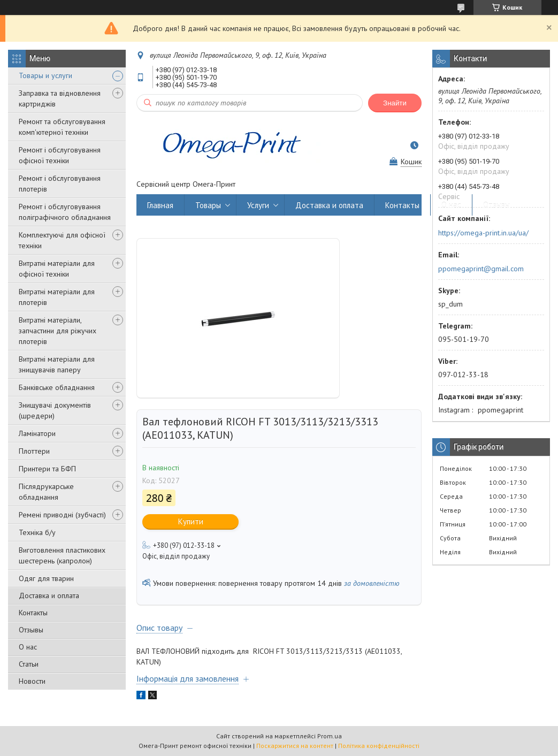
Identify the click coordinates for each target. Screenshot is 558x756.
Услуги (258, 205)
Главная (160, 205)
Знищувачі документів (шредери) (55, 410)
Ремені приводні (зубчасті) (62, 515)
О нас (28, 647)
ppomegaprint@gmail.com (481, 269)
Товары (208, 205)
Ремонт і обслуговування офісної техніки (60, 155)
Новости (32, 681)
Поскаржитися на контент (295, 746)
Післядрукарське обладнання (46, 492)
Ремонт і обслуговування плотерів (60, 184)
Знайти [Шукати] (395, 103)
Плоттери (34, 451)
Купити (191, 521)
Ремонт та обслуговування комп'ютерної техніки (62, 127)
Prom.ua (330, 736)
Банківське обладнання (57, 387)
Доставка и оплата (49, 595)
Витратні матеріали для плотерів (57, 297)
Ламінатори (37, 433)
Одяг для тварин (46, 578)
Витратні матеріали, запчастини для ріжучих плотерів (58, 331)
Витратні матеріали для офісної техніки (57, 269)
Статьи (29, 664)
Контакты (33, 613)
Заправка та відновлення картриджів (60, 98)
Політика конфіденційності (379, 746)
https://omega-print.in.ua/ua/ (483, 233)
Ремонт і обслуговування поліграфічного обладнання (65, 212)
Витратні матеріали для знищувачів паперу (57, 364)
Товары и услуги (45, 75)
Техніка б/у (37, 532)
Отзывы (31, 630)
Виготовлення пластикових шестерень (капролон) (62, 555)
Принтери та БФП (47, 469)
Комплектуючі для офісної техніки (62, 240)
